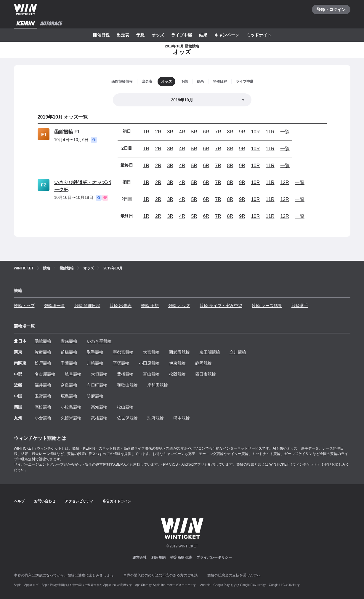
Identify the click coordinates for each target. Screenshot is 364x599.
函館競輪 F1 (67, 132)
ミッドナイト (259, 35)
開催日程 (101, 35)
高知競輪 (99, 407)
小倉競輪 (43, 418)
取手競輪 (95, 352)
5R (194, 132)
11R (270, 132)
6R (206, 132)
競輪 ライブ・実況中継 (221, 306)
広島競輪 (69, 396)
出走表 (123, 35)
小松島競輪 (71, 407)
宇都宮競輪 (123, 352)
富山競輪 (151, 374)
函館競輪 (43, 341)
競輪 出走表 (121, 306)
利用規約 (158, 558)
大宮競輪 (151, 352)
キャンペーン (227, 35)
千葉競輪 (69, 363)
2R (158, 132)
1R (146, 132)
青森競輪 (69, 341)
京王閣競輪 (210, 352)
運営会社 (139, 558)
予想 (140, 35)
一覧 (285, 132)
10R (255, 132)
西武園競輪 (179, 352)
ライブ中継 (182, 35)
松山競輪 (125, 407)
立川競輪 (238, 352)
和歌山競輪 (127, 385)
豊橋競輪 (125, 374)
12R (284, 182)
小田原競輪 (149, 363)
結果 (203, 35)
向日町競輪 (97, 385)
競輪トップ (24, 306)
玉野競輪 (43, 396)
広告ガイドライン (117, 501)
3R (170, 132)
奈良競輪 (69, 385)
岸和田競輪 (158, 385)
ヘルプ (19, 501)
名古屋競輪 (45, 374)
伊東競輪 (177, 363)
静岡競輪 (203, 363)
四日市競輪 (206, 374)
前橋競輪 (69, 352)
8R (230, 132)
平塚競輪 (121, 363)
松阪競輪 (177, 374)
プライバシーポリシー (214, 558)
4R (182, 132)
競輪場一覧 (54, 306)
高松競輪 (43, 407)
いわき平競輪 (99, 341)
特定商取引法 (181, 558)
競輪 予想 (150, 306)
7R (218, 132)
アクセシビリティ (79, 501)
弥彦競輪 (43, 352)
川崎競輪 (95, 363)
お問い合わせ (45, 501)
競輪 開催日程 (87, 306)
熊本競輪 (182, 418)
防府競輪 (95, 396)
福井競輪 (43, 385)
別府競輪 (155, 418)
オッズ (158, 35)
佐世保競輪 (127, 418)
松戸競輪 (43, 363)
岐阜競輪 (73, 374)
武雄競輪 (99, 418)
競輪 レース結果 (267, 306)
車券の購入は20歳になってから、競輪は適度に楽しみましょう (64, 575)
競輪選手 (300, 306)
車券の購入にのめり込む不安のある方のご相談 (161, 575)
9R (242, 132)
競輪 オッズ (179, 306)
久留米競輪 (71, 418)
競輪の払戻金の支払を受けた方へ (234, 575)
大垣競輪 (99, 374)
